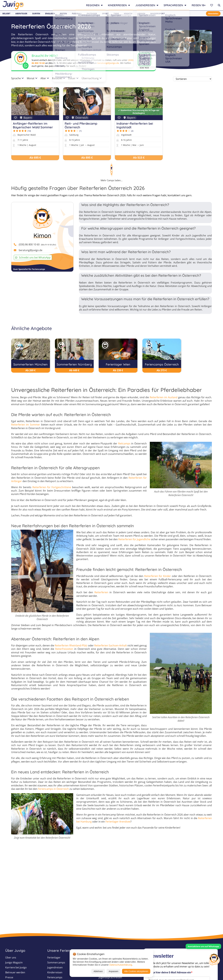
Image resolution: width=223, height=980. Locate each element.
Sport (105, 13)
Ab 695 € (35, 158)
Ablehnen (98, 971)
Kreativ (128, 13)
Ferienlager (54, 958)
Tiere (116, 13)
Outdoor (92, 13)
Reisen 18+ (199, 5)
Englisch (50, 13)
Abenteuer (21, 13)
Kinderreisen (55, 972)
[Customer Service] (214, 959)
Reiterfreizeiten (64, 649)
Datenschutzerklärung (121, 965)
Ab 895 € (87, 158)
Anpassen (114, 971)
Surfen (36, 13)
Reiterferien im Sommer (26, 425)
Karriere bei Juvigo (16, 967)
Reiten (63, 13)
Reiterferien (101, 592)
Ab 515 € (139, 158)
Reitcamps (124, 443)
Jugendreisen (55, 967)
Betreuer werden (15, 972)
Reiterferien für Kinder (158, 576)
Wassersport (158, 13)
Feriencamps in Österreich (53, 789)
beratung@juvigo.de (108, 63)
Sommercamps (56, 962)
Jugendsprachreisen (110, 977)
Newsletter (213, 14)
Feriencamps (55, 977)
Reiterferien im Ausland (164, 397)
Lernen (141, 13)
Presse (9, 977)
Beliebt (6, 13)
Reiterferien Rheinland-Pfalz (71, 645)
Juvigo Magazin (14, 962)
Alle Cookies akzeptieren (136, 971)
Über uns (11, 958)
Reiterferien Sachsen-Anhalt (111, 645)
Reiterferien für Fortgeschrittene (52, 487)
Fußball (77, 13)
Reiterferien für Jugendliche (134, 539)
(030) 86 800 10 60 (37, 244)
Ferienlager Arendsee (118, 822)
